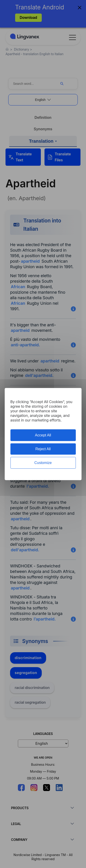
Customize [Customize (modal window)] (43, 463)
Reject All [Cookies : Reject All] (43, 449)
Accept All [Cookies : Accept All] (43, 435)
